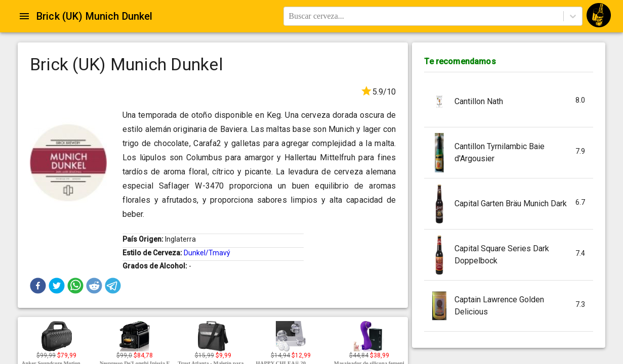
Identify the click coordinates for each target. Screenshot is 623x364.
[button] (38, 286)
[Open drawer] (24, 16)
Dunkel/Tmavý (207, 253)
